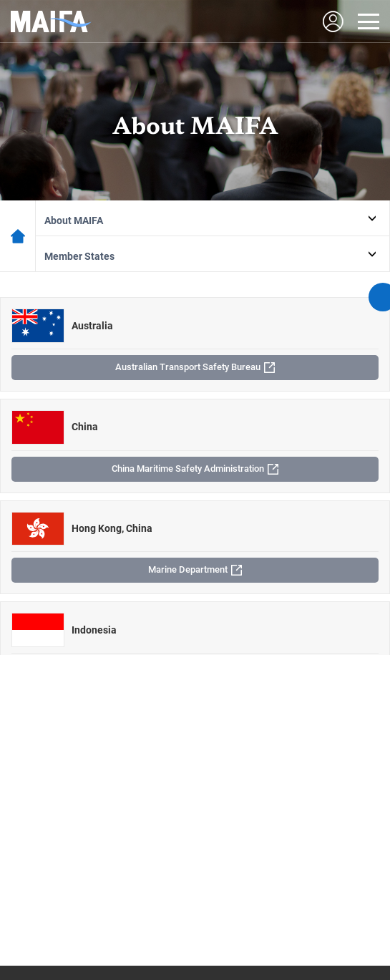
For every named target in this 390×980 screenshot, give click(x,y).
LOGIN (333, 21)
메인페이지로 (18, 236)
